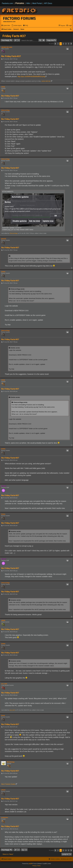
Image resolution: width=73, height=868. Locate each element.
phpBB (30, 864)
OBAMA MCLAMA (7, 47)
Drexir (3, 715)
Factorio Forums (19, 18)
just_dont (4, 684)
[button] (55, 44)
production (5, 817)
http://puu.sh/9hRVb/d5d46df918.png (31, 76)
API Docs (48, 3)
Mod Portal (37, 3)
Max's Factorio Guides (8, 784)
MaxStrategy (11, 762)
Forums (20, 3)
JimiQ (3, 87)
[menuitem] (17, 26)
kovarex (4, 486)
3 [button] (63, 44)
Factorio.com (7, 3)
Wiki (28, 3)
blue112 (4, 239)
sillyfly (3, 620)
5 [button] (69, 44)
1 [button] (58, 44)
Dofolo (3, 272)
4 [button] (66, 44)
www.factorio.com (9, 22)
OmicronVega (5, 110)
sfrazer (3, 790)
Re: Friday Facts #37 (11, 56)
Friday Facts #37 (14, 36)
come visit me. (46, 81)
